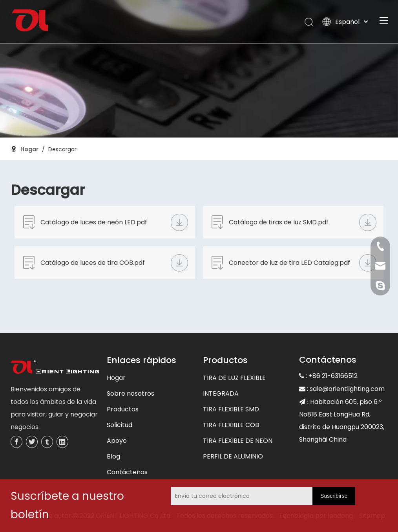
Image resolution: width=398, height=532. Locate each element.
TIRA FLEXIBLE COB (231, 425)
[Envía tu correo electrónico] (224, 496)
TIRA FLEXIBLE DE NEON (238, 441)
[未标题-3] (55, 368)
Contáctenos (127, 472)
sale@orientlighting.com (347, 389)
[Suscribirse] (334, 496)
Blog (113, 456)
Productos (123, 409)
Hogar (116, 378)
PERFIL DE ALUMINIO (233, 456)
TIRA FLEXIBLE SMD (231, 409)
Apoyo (117, 441)
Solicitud (120, 425)
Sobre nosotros (131, 393)
